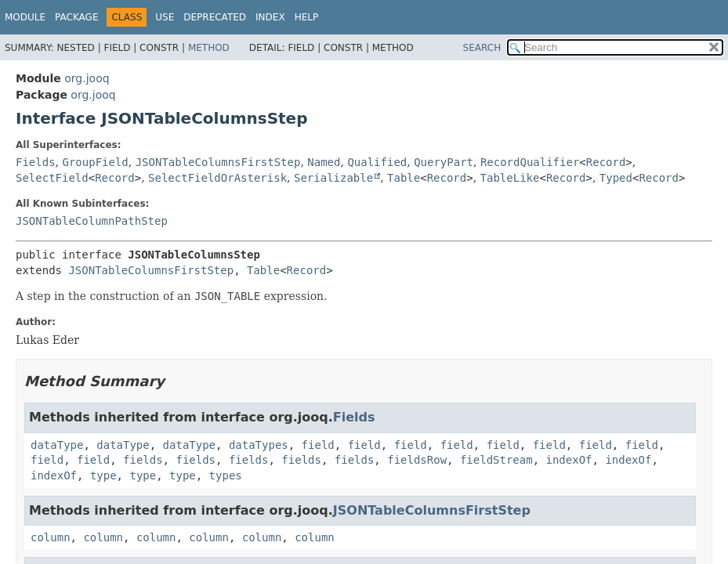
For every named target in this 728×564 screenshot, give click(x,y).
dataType (57, 445)
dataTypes (259, 445)
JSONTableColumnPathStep (92, 221)
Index (270, 17)
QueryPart (444, 162)
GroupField (95, 162)
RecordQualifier (530, 162)
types (226, 475)
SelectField (52, 178)
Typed (616, 178)
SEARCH (482, 48)
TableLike (510, 178)
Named (324, 162)
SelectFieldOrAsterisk (217, 178)
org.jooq (87, 78)
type (103, 475)
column (51, 537)
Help (307, 17)
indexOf (569, 460)
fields (143, 460)
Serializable (333, 178)
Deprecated (215, 17)
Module (25, 17)
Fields (36, 162)
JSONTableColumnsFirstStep (218, 162)
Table (404, 178)
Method (209, 48)
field (318, 445)
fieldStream (496, 460)
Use (165, 17)
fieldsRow (417, 460)
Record (606, 162)
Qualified (377, 162)
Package (76, 17)
